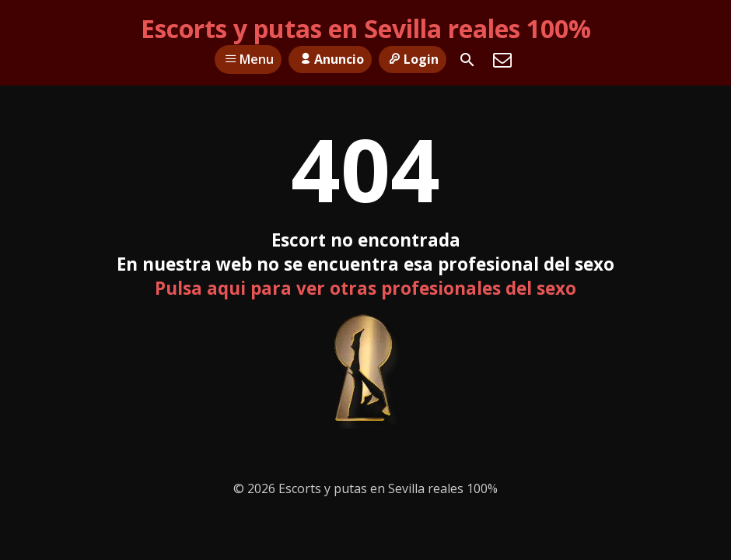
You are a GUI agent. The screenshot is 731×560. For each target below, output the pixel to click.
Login (413, 59)
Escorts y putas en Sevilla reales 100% (366, 28)
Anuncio (330, 59)
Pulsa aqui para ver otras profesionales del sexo (365, 288)
